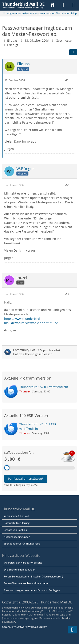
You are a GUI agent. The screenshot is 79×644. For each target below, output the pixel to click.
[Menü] (74, 5)
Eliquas (12, 40)
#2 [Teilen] (67, 185)
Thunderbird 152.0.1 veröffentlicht (44, 387)
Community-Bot (24, 350)
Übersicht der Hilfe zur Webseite (23, 563)
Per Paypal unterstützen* (26, 479)
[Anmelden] (63, 5)
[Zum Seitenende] (72, 630)
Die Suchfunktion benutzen (20, 570)
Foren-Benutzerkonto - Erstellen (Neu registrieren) (33, 577)
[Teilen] (73, 52)
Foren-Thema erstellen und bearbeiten (27, 583)
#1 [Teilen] (67, 80)
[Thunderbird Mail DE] (23, 5)
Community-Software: (25, 627)
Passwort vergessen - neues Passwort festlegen (32, 590)
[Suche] (52, 5)
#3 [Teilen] (67, 294)
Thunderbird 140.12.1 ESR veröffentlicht (38, 426)
